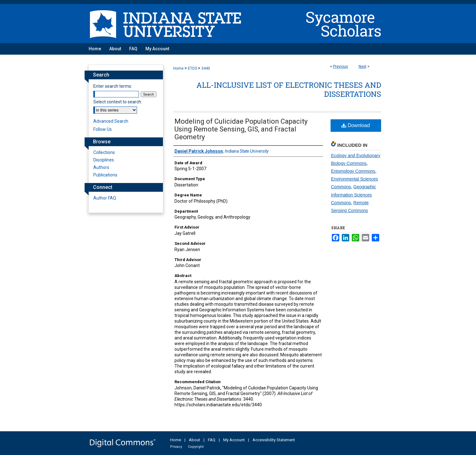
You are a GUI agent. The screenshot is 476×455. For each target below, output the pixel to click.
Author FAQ (105, 198)
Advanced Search (111, 121)
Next (363, 67)
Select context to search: (118, 102)
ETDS (192, 68)
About (194, 440)
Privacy (176, 447)
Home (178, 68)
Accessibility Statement (274, 440)
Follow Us (103, 129)
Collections (104, 152)
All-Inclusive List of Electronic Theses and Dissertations (289, 89)
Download (356, 125)
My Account (234, 440)
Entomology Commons (353, 171)
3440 (206, 68)
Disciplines (104, 160)
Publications (105, 175)
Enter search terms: (113, 86)
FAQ (212, 440)
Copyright (196, 447)
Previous (341, 67)
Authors (101, 167)
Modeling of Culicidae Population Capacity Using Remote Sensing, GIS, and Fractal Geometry (241, 129)
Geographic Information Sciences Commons (354, 195)
